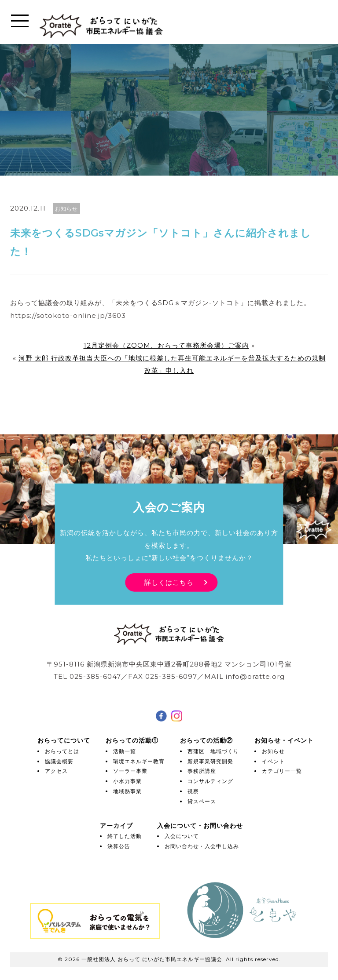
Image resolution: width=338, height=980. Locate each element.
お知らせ (273, 751)
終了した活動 (125, 836)
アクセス (56, 771)
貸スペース (202, 801)
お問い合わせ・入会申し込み (202, 846)
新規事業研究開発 (210, 761)
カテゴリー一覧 (282, 771)
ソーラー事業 (130, 771)
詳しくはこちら (169, 582)
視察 (193, 791)
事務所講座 (202, 771)
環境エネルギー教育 (139, 761)
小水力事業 (127, 781)
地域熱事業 (127, 791)
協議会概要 (59, 761)
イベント (273, 761)
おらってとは (62, 751)
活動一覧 (125, 751)
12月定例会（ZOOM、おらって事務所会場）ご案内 (166, 345)
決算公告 (119, 846)
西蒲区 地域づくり (213, 751)
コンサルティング (210, 781)
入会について (182, 836)
